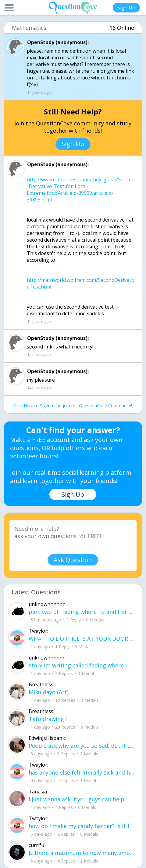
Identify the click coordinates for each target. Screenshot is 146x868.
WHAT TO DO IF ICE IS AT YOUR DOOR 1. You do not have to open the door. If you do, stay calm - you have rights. (82, 639)
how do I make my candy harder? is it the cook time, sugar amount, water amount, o (82, 826)
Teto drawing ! (48, 719)
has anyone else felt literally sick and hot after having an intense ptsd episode (82, 772)
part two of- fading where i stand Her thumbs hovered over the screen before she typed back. (82, 612)
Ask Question (73, 560)
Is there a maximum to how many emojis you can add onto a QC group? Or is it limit (82, 853)
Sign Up (126, 8)
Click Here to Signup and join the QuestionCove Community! (73, 406)
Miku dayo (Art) (49, 692)
